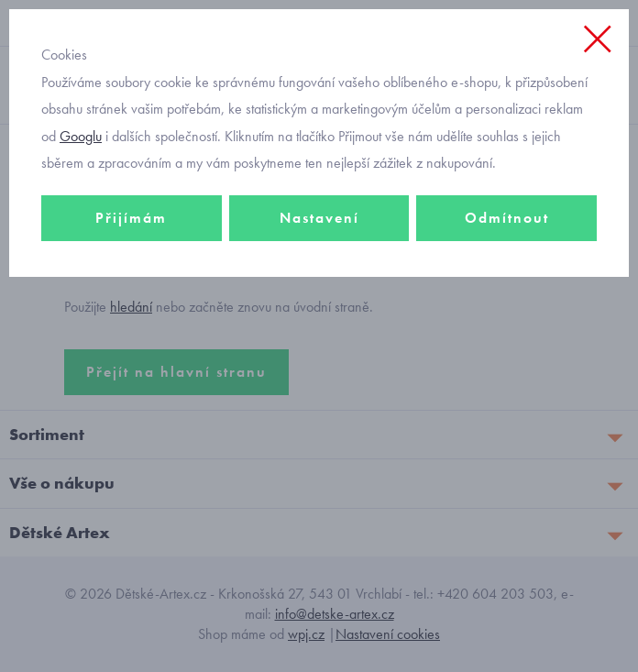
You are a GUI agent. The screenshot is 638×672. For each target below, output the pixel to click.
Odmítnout (507, 218)
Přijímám (131, 218)
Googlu (81, 136)
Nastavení (319, 218)
